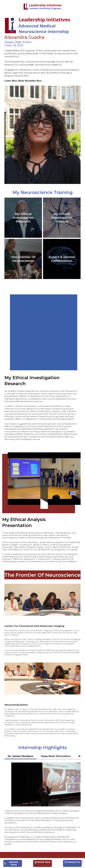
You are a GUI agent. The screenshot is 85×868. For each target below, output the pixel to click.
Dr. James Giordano (20, 756)
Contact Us (72, 862)
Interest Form (11, 863)
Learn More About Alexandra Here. (23, 81)
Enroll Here (42, 862)
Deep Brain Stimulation (56, 756)
